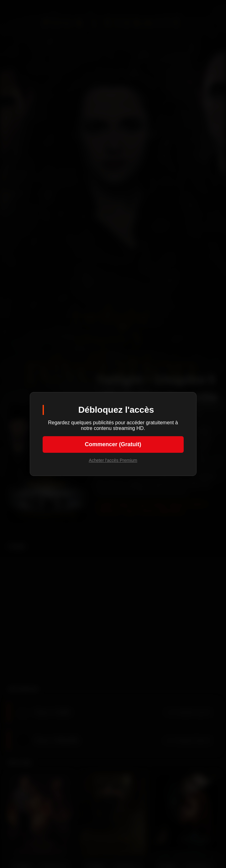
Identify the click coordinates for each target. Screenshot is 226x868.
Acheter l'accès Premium (113, 460)
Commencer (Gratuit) (113, 444)
